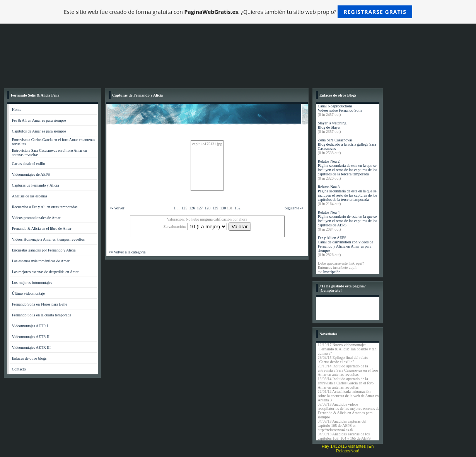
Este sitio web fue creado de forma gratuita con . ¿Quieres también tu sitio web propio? (238, 12)
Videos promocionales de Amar (36, 218)
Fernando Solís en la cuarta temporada (42, 315)
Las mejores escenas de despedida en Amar (45, 272)
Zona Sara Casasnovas (335, 140)
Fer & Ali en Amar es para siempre (39, 120)
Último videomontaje (28, 293)
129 (215, 208)
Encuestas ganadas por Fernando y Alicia (44, 250)
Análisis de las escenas (30, 196)
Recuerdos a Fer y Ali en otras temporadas (45, 207)
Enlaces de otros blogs (29, 358)
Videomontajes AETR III (32, 347)
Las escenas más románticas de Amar (41, 261)
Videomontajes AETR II (31, 337)
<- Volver (117, 208)
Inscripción (332, 272)
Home (17, 110)
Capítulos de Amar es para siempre (39, 131)
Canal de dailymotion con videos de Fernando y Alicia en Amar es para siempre (346, 246)
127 (200, 208)
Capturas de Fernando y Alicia (36, 185)
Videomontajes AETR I (30, 326)
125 (184, 208)
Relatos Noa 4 (329, 212)
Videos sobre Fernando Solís (340, 110)
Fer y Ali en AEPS (332, 238)
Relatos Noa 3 (329, 187)
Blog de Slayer (329, 127)
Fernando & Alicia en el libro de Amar (42, 228)
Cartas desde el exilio (29, 164)
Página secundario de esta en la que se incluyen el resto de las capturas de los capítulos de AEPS (348, 221)
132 (238, 208)
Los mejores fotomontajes (32, 283)
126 (192, 208)
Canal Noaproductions (335, 106)
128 (207, 208)
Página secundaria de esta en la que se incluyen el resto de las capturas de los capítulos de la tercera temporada (348, 170)
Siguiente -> (294, 208)
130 (223, 208)
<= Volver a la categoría (127, 252)
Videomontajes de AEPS (31, 174)
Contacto (19, 369)
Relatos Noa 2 (329, 161)
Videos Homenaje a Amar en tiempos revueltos (48, 239)
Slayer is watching (332, 123)
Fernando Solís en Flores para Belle (40, 304)
